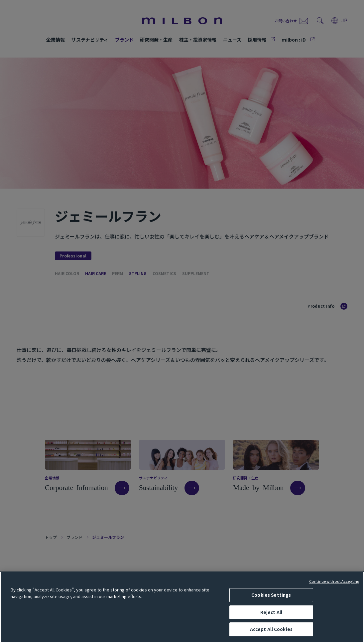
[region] (182, 607)
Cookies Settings (271, 595)
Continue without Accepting (334, 581)
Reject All (271, 612)
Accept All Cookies (271, 629)
